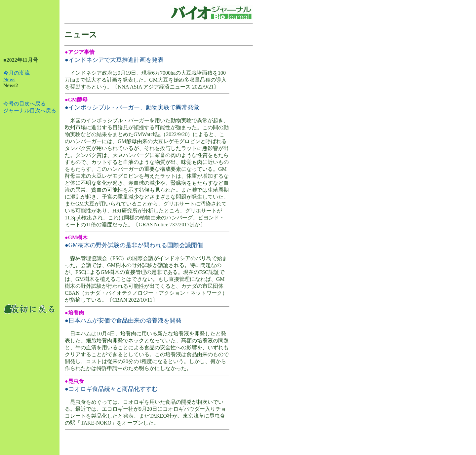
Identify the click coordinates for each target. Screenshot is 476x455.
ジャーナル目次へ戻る (30, 111)
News (9, 79)
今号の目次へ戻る (24, 104)
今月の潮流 (17, 73)
